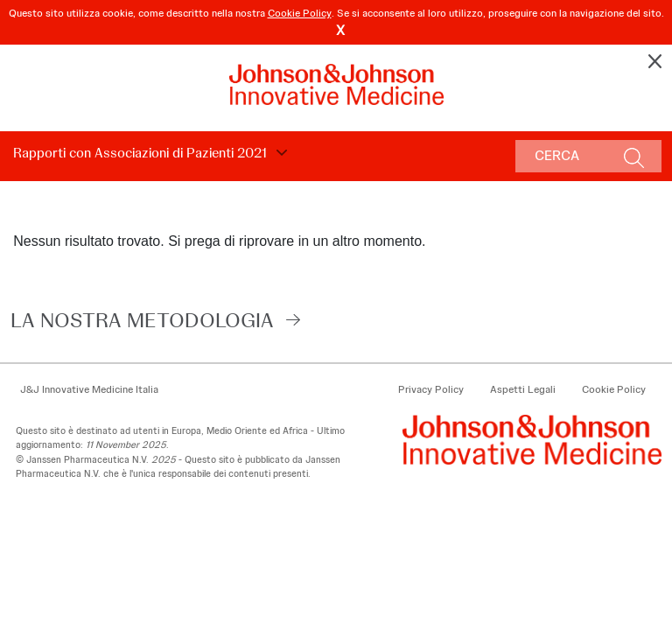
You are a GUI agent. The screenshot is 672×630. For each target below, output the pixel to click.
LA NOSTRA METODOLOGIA (142, 320)
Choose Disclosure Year (279, 153)
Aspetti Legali (523, 389)
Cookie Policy (300, 13)
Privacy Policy (431, 389)
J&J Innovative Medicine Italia (89, 389)
